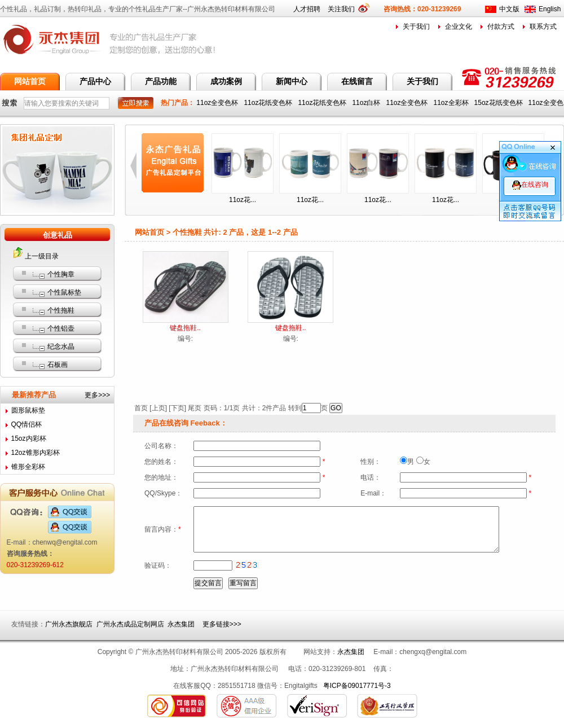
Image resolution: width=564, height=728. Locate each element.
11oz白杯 (367, 103)
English (550, 9)
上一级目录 (42, 256)
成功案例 (226, 81)
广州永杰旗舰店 (69, 624)
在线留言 (357, 81)
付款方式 (501, 27)
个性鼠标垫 (64, 292)
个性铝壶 (61, 328)
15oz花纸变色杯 (499, 103)
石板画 (58, 365)
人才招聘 (307, 9)
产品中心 (95, 81)
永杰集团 (181, 624)
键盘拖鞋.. (185, 328)
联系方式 (543, 27)
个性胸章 (61, 274)
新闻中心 (292, 81)
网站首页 (30, 81)
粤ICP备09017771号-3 (357, 686)
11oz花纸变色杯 (269, 103)
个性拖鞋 (61, 310)
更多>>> (97, 395)
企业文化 (459, 27)
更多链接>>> (222, 624)
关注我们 (345, 9)
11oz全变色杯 (218, 103)
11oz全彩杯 (452, 103)
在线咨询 (530, 185)
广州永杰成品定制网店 (130, 624)
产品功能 (161, 81)
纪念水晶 (61, 347)
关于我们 (416, 27)
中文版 (509, 9)
